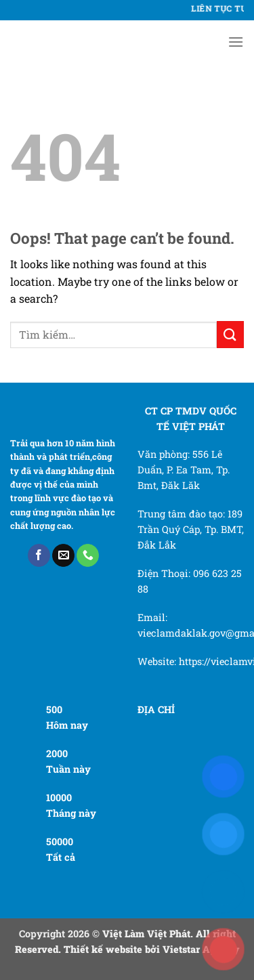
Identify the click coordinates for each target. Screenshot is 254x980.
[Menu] (236, 42)
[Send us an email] (63, 555)
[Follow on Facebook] (39, 555)
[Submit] (230, 334)
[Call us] (88, 555)
